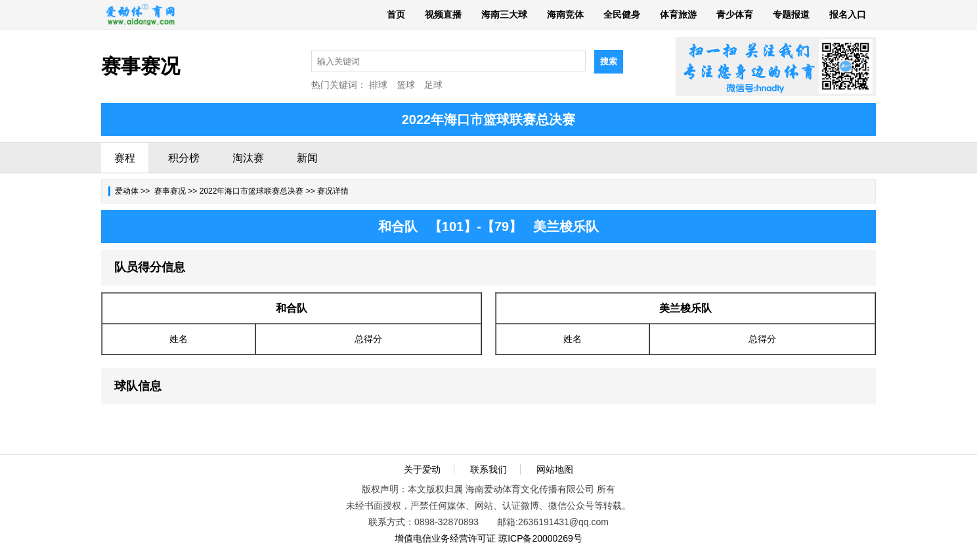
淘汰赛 (248, 158)
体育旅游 (678, 14)
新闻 (307, 158)
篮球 (406, 85)
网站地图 (555, 469)
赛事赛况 (170, 191)
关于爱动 (422, 469)
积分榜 (184, 158)
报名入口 (848, 14)
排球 (378, 85)
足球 (433, 85)
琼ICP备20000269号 (540, 538)
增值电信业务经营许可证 (445, 538)
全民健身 (622, 14)
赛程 (125, 158)
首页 (396, 14)
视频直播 (443, 14)
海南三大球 (504, 14)
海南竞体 (565, 14)
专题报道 (791, 14)
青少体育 (735, 14)
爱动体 (127, 191)
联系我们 (488, 469)
